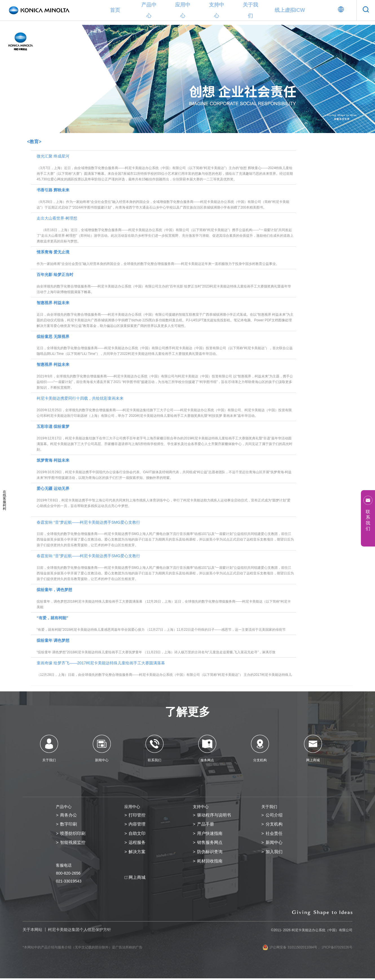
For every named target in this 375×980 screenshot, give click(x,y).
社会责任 (275, 834)
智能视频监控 (74, 844)
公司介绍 (275, 815)
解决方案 (138, 854)
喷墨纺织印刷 (74, 834)
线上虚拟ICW (290, 10)
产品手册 (206, 825)
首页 (115, 10)
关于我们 (250, 10)
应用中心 (183, 10)
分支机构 (275, 825)
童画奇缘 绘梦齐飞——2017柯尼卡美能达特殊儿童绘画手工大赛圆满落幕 (165, 669)
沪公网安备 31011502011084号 (290, 949)
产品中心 (149, 10)
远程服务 (138, 844)
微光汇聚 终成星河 (165, 168)
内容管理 (138, 825)
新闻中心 (275, 844)
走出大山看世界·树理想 (165, 230)
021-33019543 (69, 883)
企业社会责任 (77, 31)
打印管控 (138, 815)
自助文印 (138, 834)
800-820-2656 (68, 875)
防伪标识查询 (211, 854)
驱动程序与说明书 (215, 815)
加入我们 (275, 854)
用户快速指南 (211, 834)
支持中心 (217, 10)
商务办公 (69, 815)
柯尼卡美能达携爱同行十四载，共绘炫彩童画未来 (165, 407)
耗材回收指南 (211, 863)
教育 (97, 31)
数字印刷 (69, 825)
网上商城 (138, 880)
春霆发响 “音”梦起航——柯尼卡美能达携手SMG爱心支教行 (165, 534)
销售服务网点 (211, 844)
